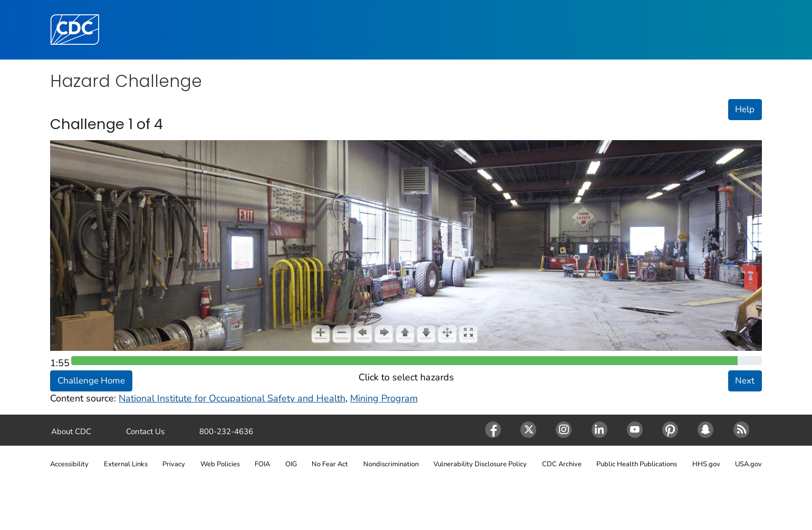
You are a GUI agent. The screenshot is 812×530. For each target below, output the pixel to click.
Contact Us (145, 431)
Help (745, 109)
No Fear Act (330, 464)
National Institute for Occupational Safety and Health (232, 398)
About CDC (71, 431)
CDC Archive (562, 464)
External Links (126, 464)
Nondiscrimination (391, 464)
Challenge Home (91, 381)
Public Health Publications (637, 464)
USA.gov (748, 464)
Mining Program (384, 398)
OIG (291, 464)
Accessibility (69, 464)
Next (745, 381)
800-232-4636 (226, 431)
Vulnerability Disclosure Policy (480, 464)
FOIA (262, 464)
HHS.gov (706, 464)
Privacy (174, 464)
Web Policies (220, 464)
